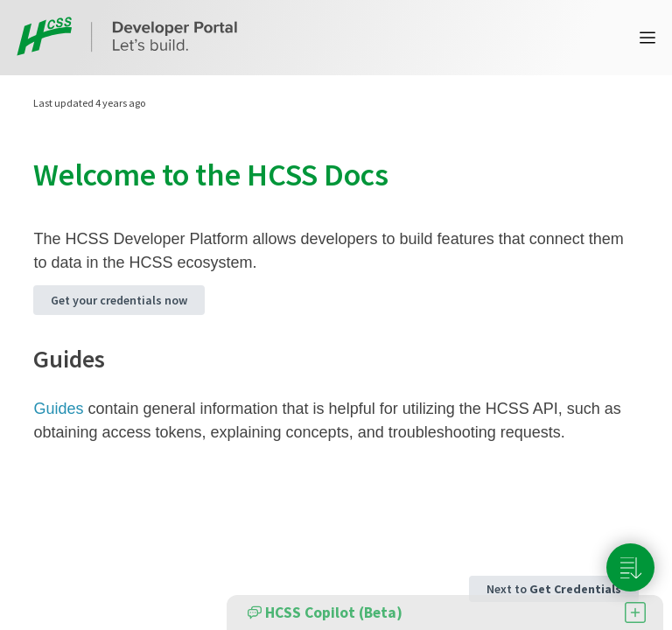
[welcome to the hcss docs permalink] (22, 175)
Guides (58, 409)
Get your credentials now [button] (119, 300)
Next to (554, 589)
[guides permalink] (24, 359)
